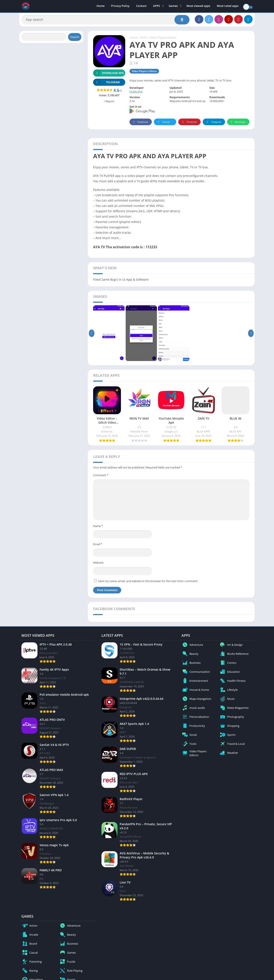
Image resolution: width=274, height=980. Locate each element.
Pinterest (189, 124)
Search (75, 39)
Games (173, 6)
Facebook (140, 124)
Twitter (163, 124)
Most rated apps (228, 6)
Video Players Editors (163, 40)
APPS (156, 6)
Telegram (213, 124)
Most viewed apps (198, 6)
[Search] (105, 21)
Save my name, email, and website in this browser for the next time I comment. (148, 583)
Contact (141, 6)
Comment (101, 477)
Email (98, 546)
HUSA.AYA (136, 94)
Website (98, 565)
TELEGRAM (106, 84)
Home (101, 6)
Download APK (108, 75)
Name (98, 528)
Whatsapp (238, 124)
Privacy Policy (120, 6)
